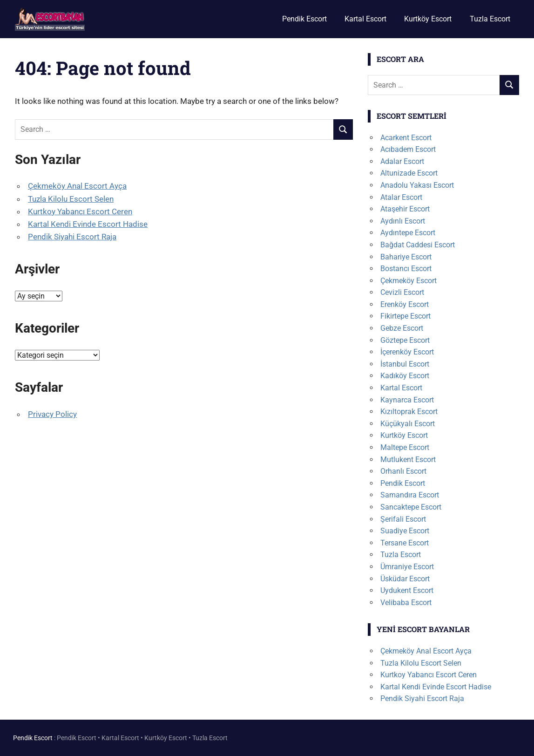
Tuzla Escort (490, 19)
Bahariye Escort (406, 257)
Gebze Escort (402, 328)
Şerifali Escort (403, 519)
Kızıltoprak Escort (409, 412)
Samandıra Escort (410, 495)
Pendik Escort (304, 19)
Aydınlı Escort (403, 221)
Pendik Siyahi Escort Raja (72, 237)
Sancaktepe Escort (411, 507)
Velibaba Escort (406, 603)
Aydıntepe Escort (408, 233)
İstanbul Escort (405, 364)
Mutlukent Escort (408, 460)
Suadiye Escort (405, 531)
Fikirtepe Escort (406, 316)
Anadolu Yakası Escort (417, 185)
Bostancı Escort (406, 269)
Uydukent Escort (407, 590)
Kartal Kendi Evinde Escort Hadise (88, 224)
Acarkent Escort (406, 138)
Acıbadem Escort (408, 149)
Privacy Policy (52, 414)
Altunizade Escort (409, 173)
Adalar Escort (402, 161)
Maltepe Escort (405, 447)
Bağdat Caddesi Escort (418, 245)
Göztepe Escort (405, 340)
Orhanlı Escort (403, 471)
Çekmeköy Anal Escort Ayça (77, 186)
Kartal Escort (365, 19)
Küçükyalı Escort (408, 424)
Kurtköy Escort (428, 19)
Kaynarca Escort (407, 400)
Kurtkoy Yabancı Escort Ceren (80, 211)
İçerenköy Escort (407, 352)
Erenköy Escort (405, 304)
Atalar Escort (401, 197)
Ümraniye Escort (407, 567)
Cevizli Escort (402, 292)
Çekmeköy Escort (409, 281)
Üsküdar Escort (405, 579)
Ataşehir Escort (405, 209)
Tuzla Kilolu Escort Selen (71, 199)
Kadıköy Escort (405, 376)
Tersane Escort (405, 543)
